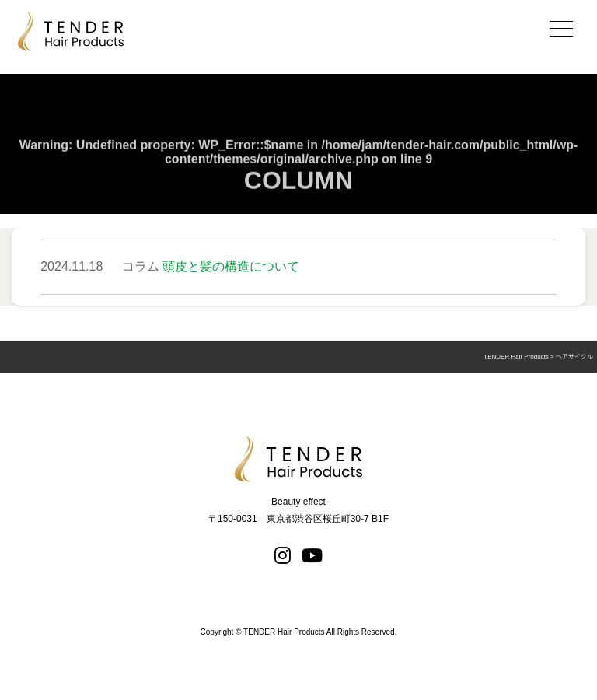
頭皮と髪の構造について (231, 266)
